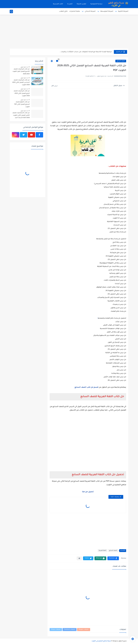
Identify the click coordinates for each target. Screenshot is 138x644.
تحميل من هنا (88, 492)
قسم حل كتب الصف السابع (86, 387)
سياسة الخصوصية (96, 4)
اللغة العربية (102, 551)
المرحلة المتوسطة (107, 11)
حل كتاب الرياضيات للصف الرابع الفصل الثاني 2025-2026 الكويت (22, 93)
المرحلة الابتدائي (90, 11)
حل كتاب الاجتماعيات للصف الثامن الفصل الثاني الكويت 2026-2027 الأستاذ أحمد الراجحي (21, 116)
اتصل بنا (70, 4)
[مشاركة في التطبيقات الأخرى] (79, 558)
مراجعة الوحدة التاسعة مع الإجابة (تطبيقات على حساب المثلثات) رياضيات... (86, 52)
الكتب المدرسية (58, 4)
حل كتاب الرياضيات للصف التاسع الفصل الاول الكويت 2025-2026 (21, 72)
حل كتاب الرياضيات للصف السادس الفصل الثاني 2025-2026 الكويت (21, 83)
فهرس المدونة (81, 4)
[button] (113, 558)
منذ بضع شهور (24, 67)
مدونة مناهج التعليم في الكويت (101, 641)
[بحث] (11, 11)
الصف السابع (121, 61)
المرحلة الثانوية (123, 11)
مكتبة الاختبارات (75, 11)
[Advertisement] (69, 32)
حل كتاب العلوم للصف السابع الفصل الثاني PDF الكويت (22, 104)
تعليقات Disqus (56, 629)
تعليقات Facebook (70, 629)
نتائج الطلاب (63, 11)
